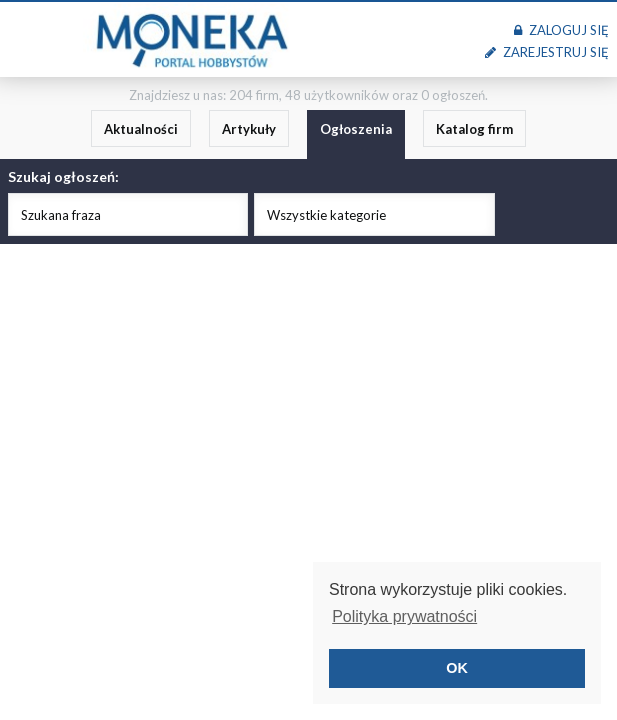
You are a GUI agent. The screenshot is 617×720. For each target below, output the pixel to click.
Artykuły (249, 129)
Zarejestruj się (547, 52)
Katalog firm (474, 129)
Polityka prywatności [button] (404, 616)
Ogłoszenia (356, 129)
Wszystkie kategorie (326, 215)
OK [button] (457, 668)
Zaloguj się (561, 30)
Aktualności (141, 129)
